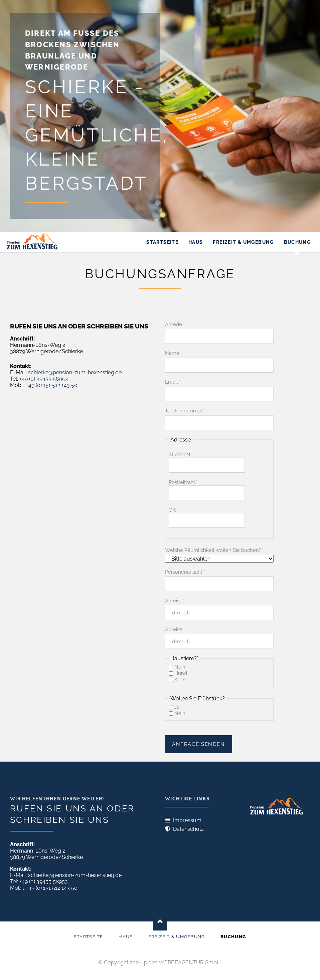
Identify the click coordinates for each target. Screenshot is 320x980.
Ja (177, 707)
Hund (181, 673)
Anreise (177, 601)
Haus (196, 242)
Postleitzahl (183, 482)
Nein (180, 667)
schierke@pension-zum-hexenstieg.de (75, 372)
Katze (181, 679)
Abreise (177, 629)
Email (177, 382)
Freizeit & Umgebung (243, 242)
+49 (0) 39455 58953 (44, 379)
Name (177, 353)
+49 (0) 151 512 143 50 (52, 385)
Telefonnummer (185, 411)
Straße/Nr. (182, 454)
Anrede (174, 324)
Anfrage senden (198, 744)
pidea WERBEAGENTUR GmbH (182, 962)
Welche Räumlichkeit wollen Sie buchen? (214, 550)
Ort (173, 510)
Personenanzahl (185, 572)
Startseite (162, 242)
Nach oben (160, 922)
